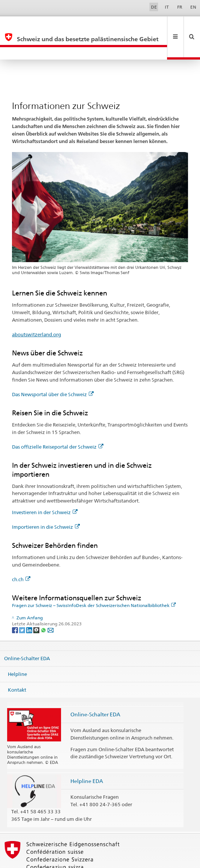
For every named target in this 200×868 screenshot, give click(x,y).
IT (167, 7)
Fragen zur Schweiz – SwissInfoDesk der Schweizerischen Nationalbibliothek (94, 580)
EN (193, 7)
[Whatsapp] (44, 605)
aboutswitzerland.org (37, 309)
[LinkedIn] (30, 605)
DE (154, 7)
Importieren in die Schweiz (46, 502)
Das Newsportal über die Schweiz (53, 369)
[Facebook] (16, 605)
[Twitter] (23, 605)
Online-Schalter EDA (27, 633)
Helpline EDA (87, 756)
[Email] (51, 605)
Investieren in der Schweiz (45, 487)
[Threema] (37, 605)
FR (180, 7)
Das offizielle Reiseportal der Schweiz (58, 422)
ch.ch (21, 554)
